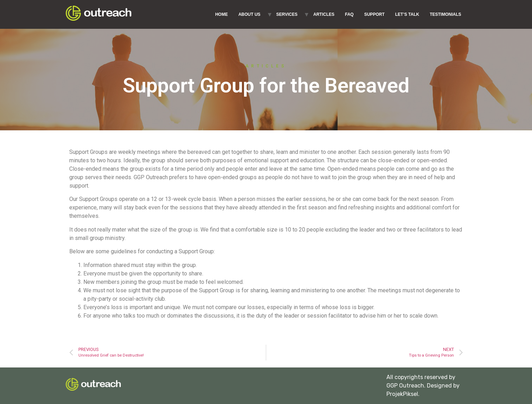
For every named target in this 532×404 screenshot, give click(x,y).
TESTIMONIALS (445, 14)
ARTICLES (324, 14)
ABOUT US (249, 14)
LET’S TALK (407, 14)
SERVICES (287, 14)
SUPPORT (374, 14)
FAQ (349, 14)
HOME (222, 14)
